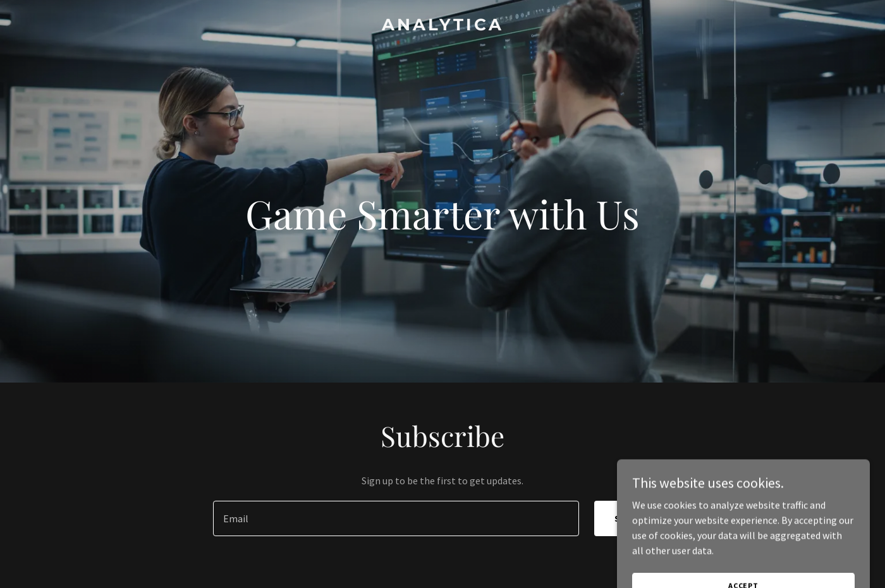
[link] (442, 27)
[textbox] (396, 518)
